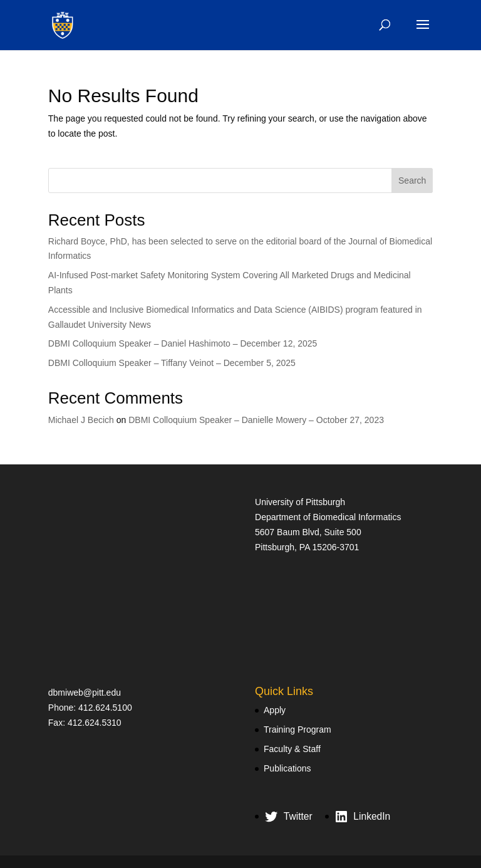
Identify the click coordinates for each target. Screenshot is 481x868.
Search (412, 180)
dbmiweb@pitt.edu (85, 693)
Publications (287, 768)
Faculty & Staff (292, 749)
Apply (275, 710)
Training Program (297, 729)
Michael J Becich (81, 420)
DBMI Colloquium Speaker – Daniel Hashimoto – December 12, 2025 (183, 343)
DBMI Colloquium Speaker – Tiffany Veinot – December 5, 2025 (172, 363)
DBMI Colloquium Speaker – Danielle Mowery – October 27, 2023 (256, 420)
